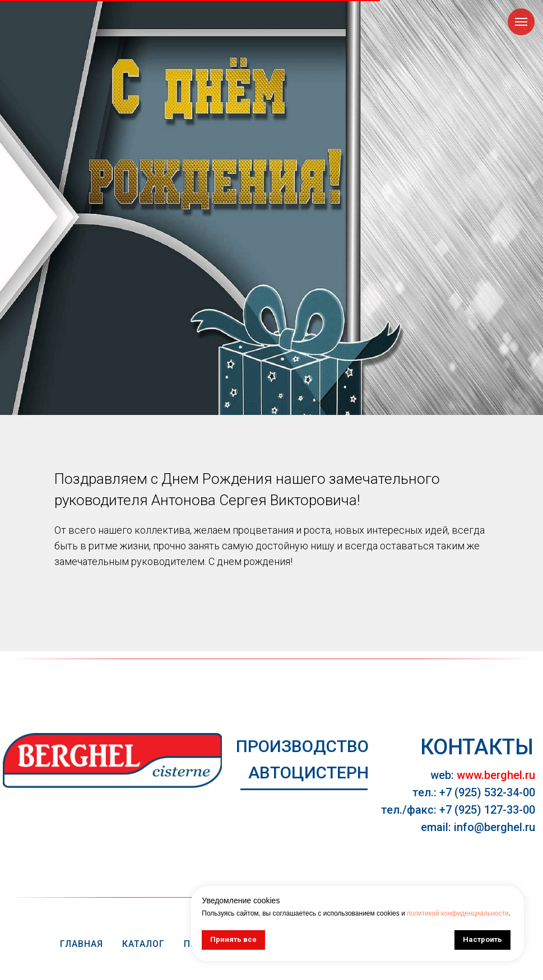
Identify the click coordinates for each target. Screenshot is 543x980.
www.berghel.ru (496, 775)
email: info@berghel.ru (478, 827)
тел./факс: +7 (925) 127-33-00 (458, 810)
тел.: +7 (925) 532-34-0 (471, 792)
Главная (82, 944)
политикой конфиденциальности (458, 913)
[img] (112, 760)
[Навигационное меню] (521, 22)
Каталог (143, 944)
